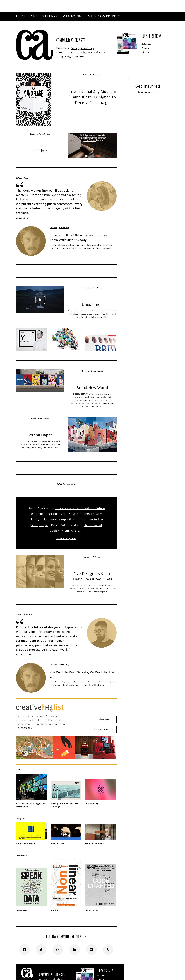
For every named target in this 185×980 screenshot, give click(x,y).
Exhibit (86, 75)
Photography (79, 52)
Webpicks (34, 134)
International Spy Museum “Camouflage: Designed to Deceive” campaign (92, 97)
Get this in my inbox (66, 539)
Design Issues (97, 371)
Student (148, 48)
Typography (63, 57)
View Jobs (104, 719)
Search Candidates (104, 730)
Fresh (34, 418)
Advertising (87, 48)
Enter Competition (104, 16)
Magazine (72, 16)
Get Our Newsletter (144, 25)
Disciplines (27, 16)
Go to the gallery (148, 92)
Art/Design (45, 134)
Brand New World (92, 388)
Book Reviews (23, 855)
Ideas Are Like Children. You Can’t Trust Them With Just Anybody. (79, 238)
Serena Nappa (40, 435)
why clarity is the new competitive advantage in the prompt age (66, 519)
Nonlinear (56, 910)
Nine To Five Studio (26, 844)
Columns (20, 178)
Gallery (50, 16)
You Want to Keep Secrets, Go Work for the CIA (82, 675)
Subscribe (126, 25)
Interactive (94, 52)
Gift (145, 52)
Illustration (63, 52)
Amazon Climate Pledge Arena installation (31, 805)
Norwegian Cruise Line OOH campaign (64, 805)
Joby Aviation (57, 844)
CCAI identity (92, 804)
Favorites (88, 557)
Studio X (40, 151)
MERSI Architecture (95, 844)
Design (75, 48)
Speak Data (22, 910)
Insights (29, 178)
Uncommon (92, 305)
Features (86, 288)
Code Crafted (92, 910)
